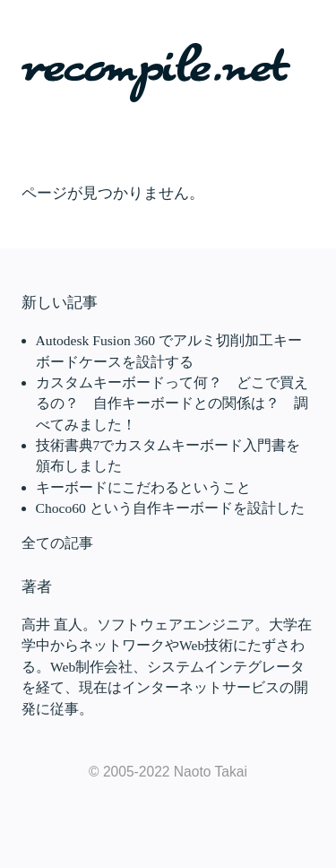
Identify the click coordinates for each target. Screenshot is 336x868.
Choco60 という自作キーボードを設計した (170, 508)
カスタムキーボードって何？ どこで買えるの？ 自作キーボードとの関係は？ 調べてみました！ (172, 404)
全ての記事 (57, 543)
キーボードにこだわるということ (143, 487)
